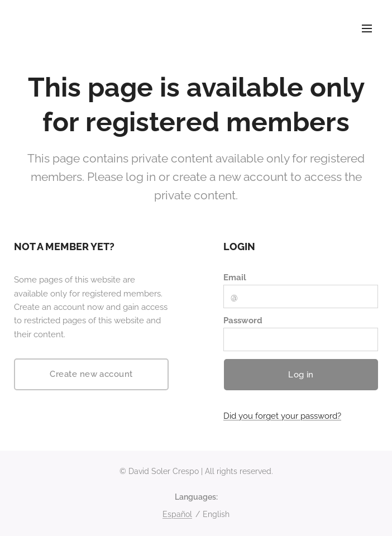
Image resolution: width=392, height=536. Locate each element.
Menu (367, 28)
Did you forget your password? (282, 417)
